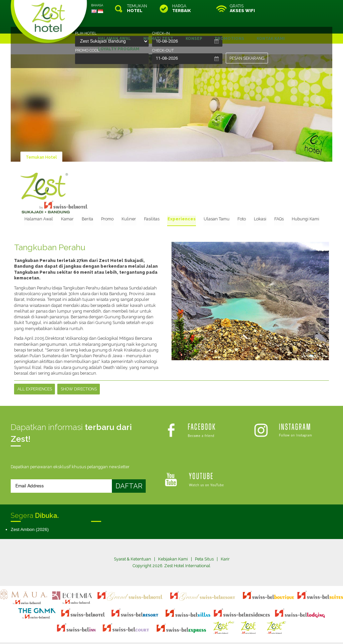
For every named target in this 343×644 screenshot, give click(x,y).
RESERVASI (304, 8)
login (197, 626)
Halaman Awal (46, 202)
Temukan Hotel (41, 140)
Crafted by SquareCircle (210, 632)
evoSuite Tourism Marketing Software (150, 632)
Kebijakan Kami (173, 542)
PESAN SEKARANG (247, 58)
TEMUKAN (137, 8)
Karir (225, 542)
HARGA (182, 8)
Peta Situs (204, 542)
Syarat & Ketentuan (132, 542)
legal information (175, 626)
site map (149, 626)
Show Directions (79, 372)
